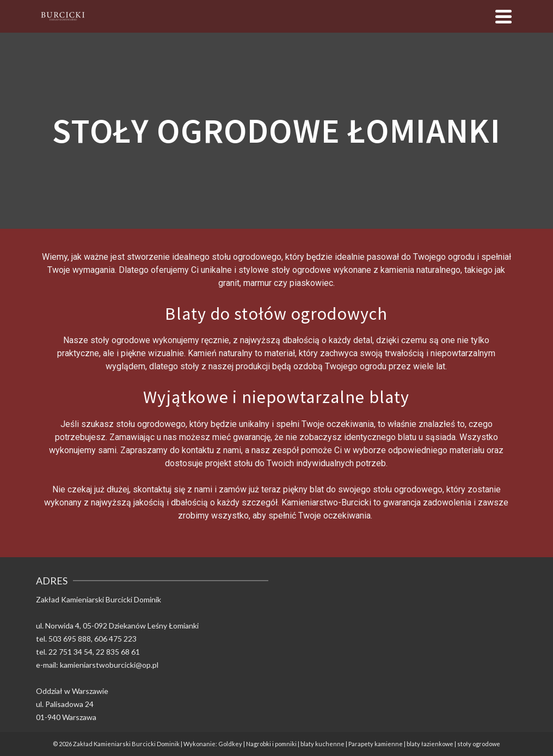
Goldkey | (232, 744)
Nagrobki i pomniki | (273, 744)
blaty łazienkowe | (432, 744)
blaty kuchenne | (324, 744)
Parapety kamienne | (377, 744)
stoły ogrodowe (479, 744)
